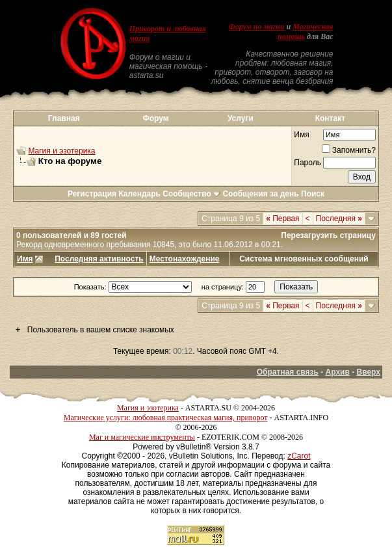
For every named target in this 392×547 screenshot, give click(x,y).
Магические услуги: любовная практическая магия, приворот (166, 418)
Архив (338, 372)
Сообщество (191, 194)
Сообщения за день (260, 194)
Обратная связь (288, 372)
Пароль (307, 163)
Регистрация (92, 194)
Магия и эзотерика (61, 151)
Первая (282, 219)
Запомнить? (349, 150)
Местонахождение (185, 259)
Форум (156, 118)
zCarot (299, 456)
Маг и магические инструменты (142, 437)
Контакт (330, 118)
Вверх (369, 372)
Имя (301, 135)
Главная (64, 118)
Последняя (339, 219)
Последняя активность (99, 259)
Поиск (313, 194)
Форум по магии (257, 27)
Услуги (241, 118)
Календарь (139, 194)
